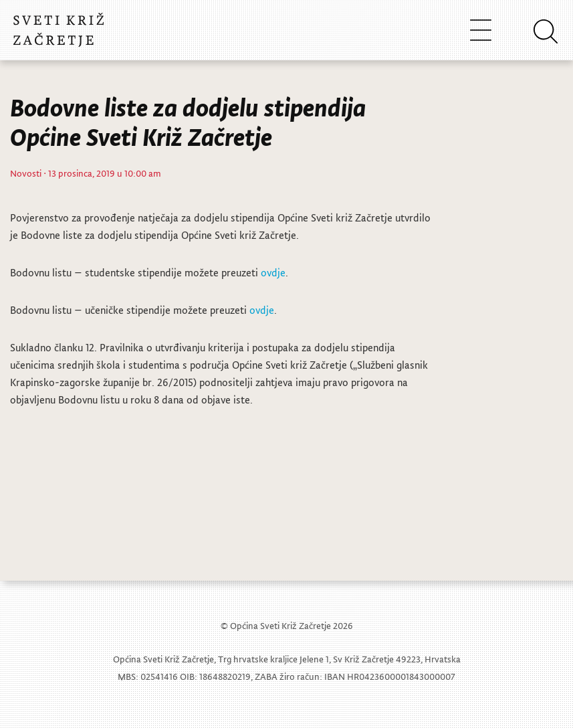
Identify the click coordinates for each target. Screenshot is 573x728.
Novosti (26, 173)
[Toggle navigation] (481, 30)
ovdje (273, 272)
